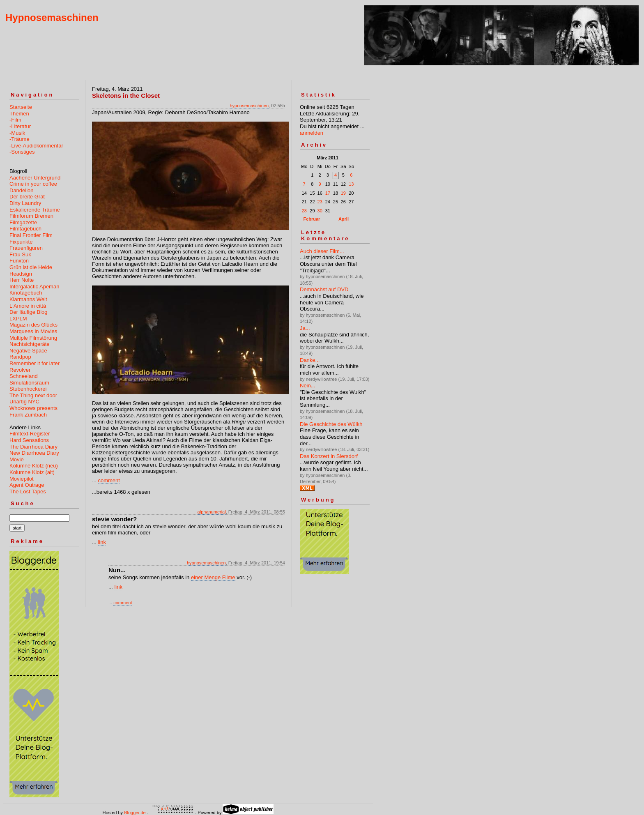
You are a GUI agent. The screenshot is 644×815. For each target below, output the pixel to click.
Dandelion (22, 190)
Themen (19, 114)
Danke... (310, 360)
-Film (15, 120)
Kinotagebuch (26, 293)
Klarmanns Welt (28, 299)
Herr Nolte (22, 280)
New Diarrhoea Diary (34, 453)
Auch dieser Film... (322, 251)
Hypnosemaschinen (52, 17)
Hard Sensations (29, 440)
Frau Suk (20, 254)
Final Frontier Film (31, 235)
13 (351, 184)
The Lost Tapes (28, 492)
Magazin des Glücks (33, 325)
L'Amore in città (28, 306)
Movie (17, 459)
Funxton (19, 261)
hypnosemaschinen (249, 106)
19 (343, 193)
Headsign (21, 274)
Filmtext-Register (30, 434)
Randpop (20, 357)
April (344, 219)
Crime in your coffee (33, 184)
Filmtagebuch (25, 229)
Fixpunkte (21, 242)
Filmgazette (23, 222)
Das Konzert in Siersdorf (329, 456)
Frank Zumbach (28, 415)
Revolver (20, 370)
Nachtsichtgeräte (30, 344)
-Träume (20, 139)
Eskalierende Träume (35, 210)
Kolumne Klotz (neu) (34, 466)
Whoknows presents (33, 408)
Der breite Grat (27, 197)
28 (304, 211)
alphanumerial (212, 512)
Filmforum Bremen (31, 216)
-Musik (17, 133)
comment (109, 480)
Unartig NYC (24, 402)
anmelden (312, 133)
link (102, 542)
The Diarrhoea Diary (33, 447)
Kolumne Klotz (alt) (32, 472)
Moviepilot (22, 479)
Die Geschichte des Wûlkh (331, 424)
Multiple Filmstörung (33, 338)
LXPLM (18, 319)
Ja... (305, 328)
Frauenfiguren (26, 248)
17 (328, 193)
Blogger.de (135, 813)
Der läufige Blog (29, 312)
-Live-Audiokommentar (36, 146)
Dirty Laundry (25, 203)
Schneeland (24, 376)
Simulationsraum (29, 383)
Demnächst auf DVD (324, 289)
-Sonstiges (22, 152)
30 (320, 211)
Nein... (308, 386)
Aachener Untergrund (35, 178)
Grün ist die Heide (31, 267)
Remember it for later (34, 363)
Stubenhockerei (28, 389)
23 (320, 202)
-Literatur (20, 126)
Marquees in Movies (33, 331)
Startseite (21, 107)
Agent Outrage (27, 485)
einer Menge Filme (213, 577)
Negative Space (28, 351)
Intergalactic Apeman (34, 287)
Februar (312, 219)
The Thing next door (33, 395)
